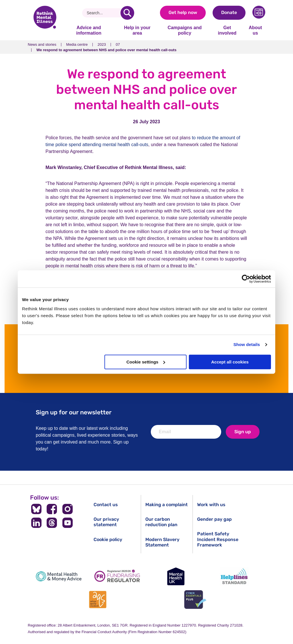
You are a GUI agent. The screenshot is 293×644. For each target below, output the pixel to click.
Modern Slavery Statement (162, 542)
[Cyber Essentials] (195, 600)
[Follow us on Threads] (52, 523)
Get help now (183, 12)
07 (118, 44)
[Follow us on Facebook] (52, 509)
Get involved (227, 30)
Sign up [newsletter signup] (243, 432)
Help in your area (137, 30)
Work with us (211, 505)
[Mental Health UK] (176, 576)
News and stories (42, 44)
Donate (229, 12)
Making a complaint (167, 505)
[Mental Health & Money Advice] (59, 576)
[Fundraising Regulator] (117, 576)
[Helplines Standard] (234, 576)
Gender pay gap (214, 519)
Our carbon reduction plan (161, 522)
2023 (102, 44)
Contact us (106, 505)
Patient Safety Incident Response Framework (218, 539)
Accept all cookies (230, 362)
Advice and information (89, 30)
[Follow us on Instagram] (68, 509)
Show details (247, 344)
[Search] (103, 13)
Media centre (77, 44)
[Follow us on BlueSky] (36, 509)
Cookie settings (146, 362)
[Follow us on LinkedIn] (36, 523)
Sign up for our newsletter (74, 412)
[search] (127, 13)
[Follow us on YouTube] (68, 523)
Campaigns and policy (185, 30)
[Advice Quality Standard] (98, 600)
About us (255, 30)
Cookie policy (108, 539)
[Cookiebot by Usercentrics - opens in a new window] (246, 279)
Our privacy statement (106, 522)
